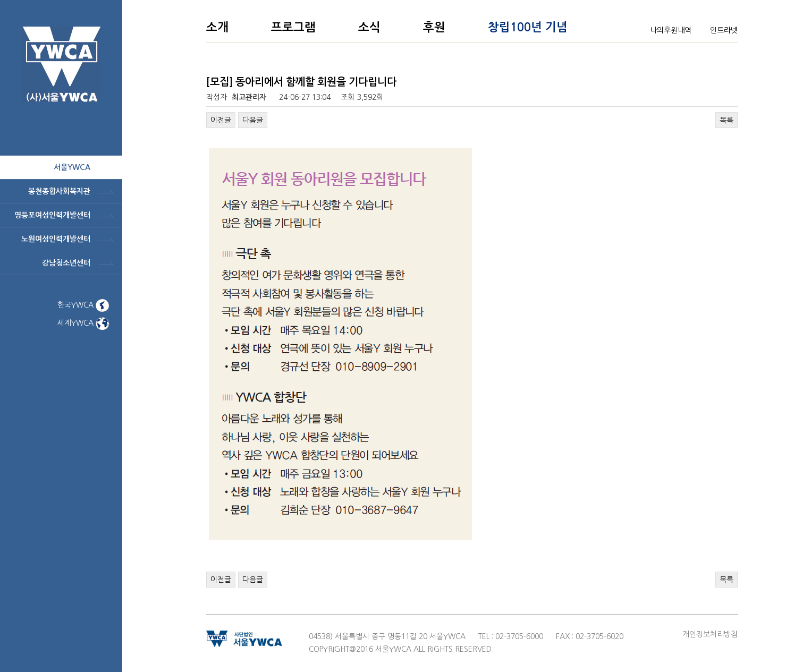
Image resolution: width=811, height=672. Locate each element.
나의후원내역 (671, 30)
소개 (217, 27)
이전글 (221, 120)
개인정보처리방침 (710, 634)
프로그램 (293, 27)
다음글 (253, 120)
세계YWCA (83, 323)
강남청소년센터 (66, 263)
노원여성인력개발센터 (56, 239)
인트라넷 (724, 30)
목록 (726, 120)
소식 (369, 27)
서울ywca (72, 167)
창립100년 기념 (528, 27)
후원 (434, 27)
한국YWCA (83, 305)
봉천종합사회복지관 (59, 191)
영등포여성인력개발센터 (52, 215)
